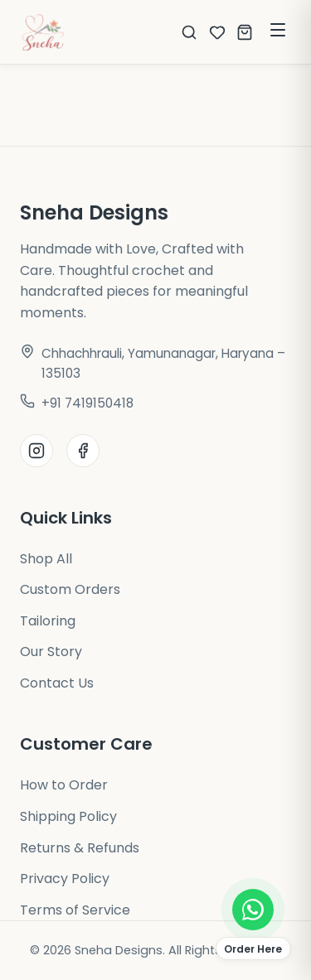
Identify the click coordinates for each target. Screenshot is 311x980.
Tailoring (48, 621)
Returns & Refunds (80, 848)
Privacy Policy (65, 879)
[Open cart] (245, 32)
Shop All (46, 559)
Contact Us (57, 683)
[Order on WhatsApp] (253, 924)
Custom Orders (70, 589)
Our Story (51, 652)
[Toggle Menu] (278, 32)
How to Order (64, 785)
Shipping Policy (68, 816)
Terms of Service (75, 910)
